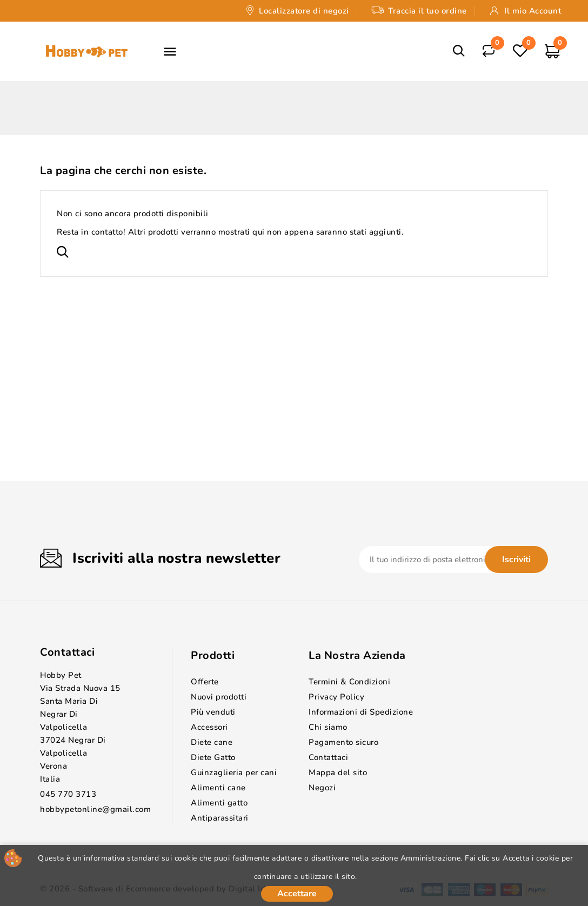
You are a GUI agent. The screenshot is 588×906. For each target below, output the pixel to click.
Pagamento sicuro (343, 742)
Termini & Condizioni (349, 682)
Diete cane (212, 742)
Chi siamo (328, 727)
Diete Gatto (213, 757)
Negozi (322, 788)
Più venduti (213, 712)
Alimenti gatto (219, 803)
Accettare (297, 894)
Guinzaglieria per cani (234, 772)
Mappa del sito (338, 772)
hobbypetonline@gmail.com (95, 809)
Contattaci (67, 652)
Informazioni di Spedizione (361, 712)
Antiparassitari (220, 818)
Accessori (209, 727)
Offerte (205, 682)
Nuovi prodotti (219, 697)
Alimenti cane (218, 788)
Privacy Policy (336, 697)
